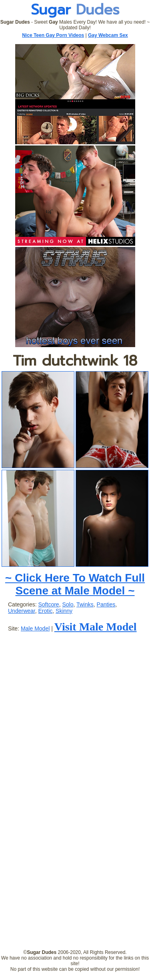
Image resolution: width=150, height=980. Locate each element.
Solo (68, 604)
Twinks (85, 604)
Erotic (45, 611)
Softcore (48, 604)
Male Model (35, 628)
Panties (106, 604)
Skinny (64, 611)
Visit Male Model (96, 627)
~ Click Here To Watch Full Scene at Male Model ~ (75, 584)
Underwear (22, 611)
